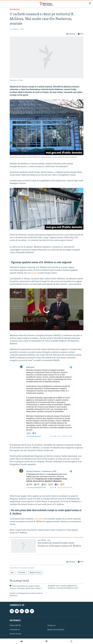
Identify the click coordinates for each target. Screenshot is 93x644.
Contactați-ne (15, 630)
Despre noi (52, 626)
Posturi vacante (15, 634)
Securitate (15, 10)
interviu (34, 273)
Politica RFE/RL (15, 626)
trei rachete (39, 519)
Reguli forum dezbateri (56, 630)
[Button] (71, 34)
